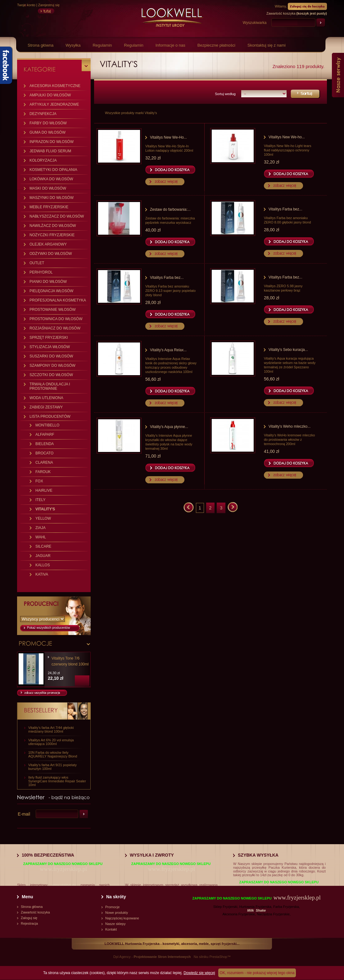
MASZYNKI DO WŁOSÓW (52, 198)
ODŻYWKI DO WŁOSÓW (51, 254)
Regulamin (102, 45)
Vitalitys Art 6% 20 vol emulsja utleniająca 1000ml (51, 742)
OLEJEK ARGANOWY (48, 244)
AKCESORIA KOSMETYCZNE (55, 86)
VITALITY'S (45, 509)
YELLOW (43, 518)
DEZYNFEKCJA (43, 114)
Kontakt (111, 929)
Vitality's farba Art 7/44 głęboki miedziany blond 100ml (51, 729)
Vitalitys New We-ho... (287, 137)
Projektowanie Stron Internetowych (162, 957)
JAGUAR (43, 556)
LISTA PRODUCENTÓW (50, 416)
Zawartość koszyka (35, 912)
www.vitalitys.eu (64, 885)
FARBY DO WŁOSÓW (48, 123)
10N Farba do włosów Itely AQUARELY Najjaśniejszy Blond (53, 754)
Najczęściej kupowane (122, 918)
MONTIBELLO (47, 425)
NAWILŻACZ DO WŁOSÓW (53, 226)
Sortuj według (225, 94)
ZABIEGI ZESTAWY (46, 407)
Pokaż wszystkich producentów (48, 628)
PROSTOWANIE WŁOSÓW (53, 310)
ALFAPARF (45, 435)
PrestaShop (218, 957)
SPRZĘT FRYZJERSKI (49, 338)
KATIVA (42, 574)
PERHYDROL (41, 272)
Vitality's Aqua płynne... (169, 427)
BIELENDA (45, 444)
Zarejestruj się (49, 5)
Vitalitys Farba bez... (285, 209)
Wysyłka (73, 45)
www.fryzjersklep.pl (63, 869)
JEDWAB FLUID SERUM (50, 151)
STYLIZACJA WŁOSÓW (50, 347)
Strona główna (41, 45)
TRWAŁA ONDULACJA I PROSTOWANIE (50, 386)
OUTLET (37, 263)
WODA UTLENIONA (46, 398)
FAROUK (43, 472)
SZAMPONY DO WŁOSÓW (52, 366)
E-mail (24, 814)
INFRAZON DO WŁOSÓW (52, 142)
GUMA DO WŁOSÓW (48, 132)
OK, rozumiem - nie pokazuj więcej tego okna (257, 973)
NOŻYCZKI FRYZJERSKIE (52, 235)
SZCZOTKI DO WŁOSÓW (51, 375)
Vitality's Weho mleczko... (290, 426)
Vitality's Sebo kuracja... (288, 350)
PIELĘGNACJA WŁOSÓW (51, 291)
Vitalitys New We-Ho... (168, 137)
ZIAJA (41, 528)
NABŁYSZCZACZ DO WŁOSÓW (57, 216)
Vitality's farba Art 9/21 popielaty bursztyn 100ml (52, 767)
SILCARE (43, 546)
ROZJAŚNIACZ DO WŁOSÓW (55, 328)
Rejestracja (29, 923)
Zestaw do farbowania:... (170, 209)
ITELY (40, 500)
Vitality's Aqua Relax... (168, 350)
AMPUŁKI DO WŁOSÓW (50, 95)
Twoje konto (26, 5)
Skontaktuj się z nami (267, 45)
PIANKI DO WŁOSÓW (48, 282)
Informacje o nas (170, 45)
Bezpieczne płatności (216, 45)
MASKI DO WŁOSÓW (48, 188)
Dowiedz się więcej (199, 973)
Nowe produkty (117, 913)
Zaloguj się (29, 918)
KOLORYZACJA (43, 160)
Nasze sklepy (115, 924)
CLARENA (44, 462)
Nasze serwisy (338, 75)
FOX (39, 481)
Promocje (112, 907)
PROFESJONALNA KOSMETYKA (58, 300)
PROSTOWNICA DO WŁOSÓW (56, 319)
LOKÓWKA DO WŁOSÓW (51, 179)
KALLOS (43, 565)
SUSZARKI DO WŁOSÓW (51, 356)
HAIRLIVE (44, 490)
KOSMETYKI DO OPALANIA (53, 170)
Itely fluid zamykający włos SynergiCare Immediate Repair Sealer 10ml (57, 781)
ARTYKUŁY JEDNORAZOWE (54, 104)
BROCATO (44, 453)
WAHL (41, 537)
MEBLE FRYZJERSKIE (49, 207)
